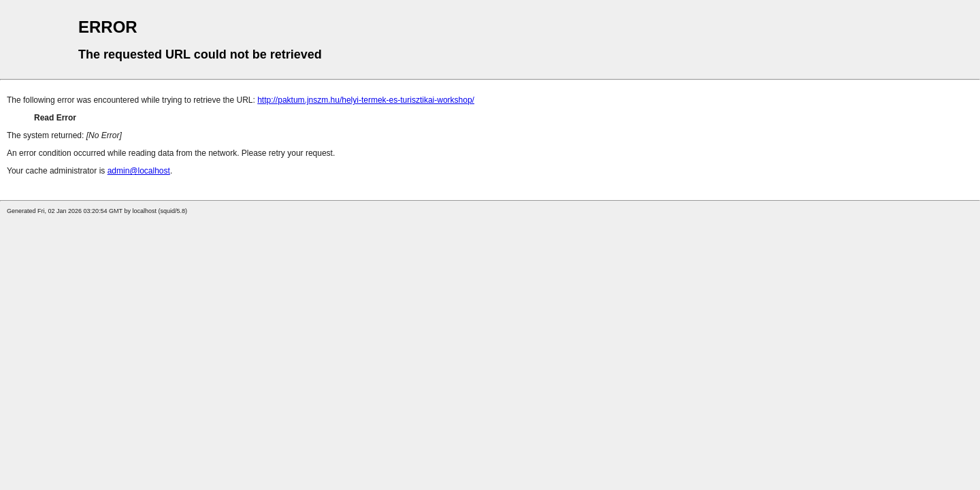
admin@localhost (139, 171)
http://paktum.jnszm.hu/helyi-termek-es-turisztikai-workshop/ (366, 100)
